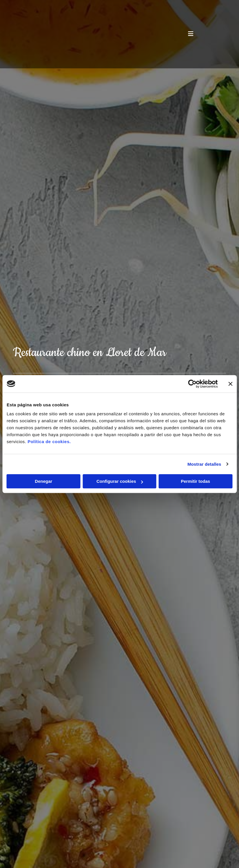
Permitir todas (195, 481)
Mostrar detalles (204, 464)
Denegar (43, 481)
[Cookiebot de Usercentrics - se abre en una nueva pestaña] (192, 384)
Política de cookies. (49, 442)
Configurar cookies (120, 481)
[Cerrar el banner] (230, 384)
